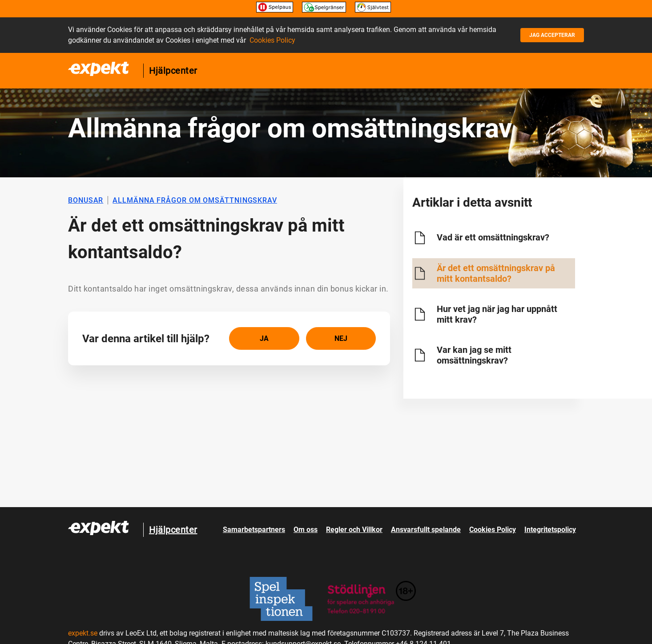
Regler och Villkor (354, 530)
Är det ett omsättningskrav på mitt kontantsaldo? (496, 273)
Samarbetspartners (254, 530)
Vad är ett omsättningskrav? (493, 237)
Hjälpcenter (173, 71)
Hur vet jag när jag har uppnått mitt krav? (497, 314)
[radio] (264, 338)
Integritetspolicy (550, 530)
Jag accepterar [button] (552, 35)
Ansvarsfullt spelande (426, 530)
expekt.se (83, 633)
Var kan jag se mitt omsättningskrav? (474, 355)
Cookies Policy (272, 40)
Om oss (306, 530)
